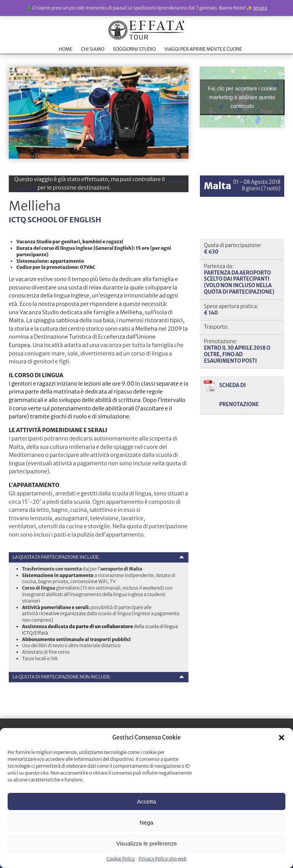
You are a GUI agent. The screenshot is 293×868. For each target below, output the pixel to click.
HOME (66, 49)
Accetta (146, 801)
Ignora (260, 8)
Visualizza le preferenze (147, 843)
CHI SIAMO (93, 49)
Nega (146, 822)
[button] (282, 738)
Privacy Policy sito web (163, 859)
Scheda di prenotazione (239, 395)
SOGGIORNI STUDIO (134, 49)
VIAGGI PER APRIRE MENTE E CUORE (203, 49)
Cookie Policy (121, 859)
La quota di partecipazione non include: (62, 677)
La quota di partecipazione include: (56, 557)
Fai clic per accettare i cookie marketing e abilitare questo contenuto (242, 97)
